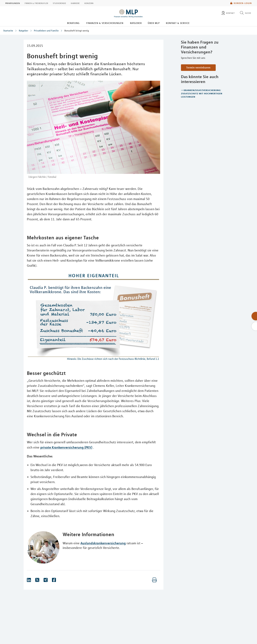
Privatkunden (13, 3)
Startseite (8, 31)
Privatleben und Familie (46, 31)
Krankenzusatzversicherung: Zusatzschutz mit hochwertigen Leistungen (202, 93)
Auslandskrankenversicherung (103, 543)
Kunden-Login (241, 3)
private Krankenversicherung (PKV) (66, 447)
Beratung (73, 23)
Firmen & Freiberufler (36, 3)
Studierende (59, 3)
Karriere (75, 3)
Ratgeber (136, 23)
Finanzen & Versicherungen (105, 23)
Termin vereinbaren (198, 67)
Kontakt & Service (178, 23)
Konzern (89, 3)
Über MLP (154, 23)
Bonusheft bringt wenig (77, 31)
